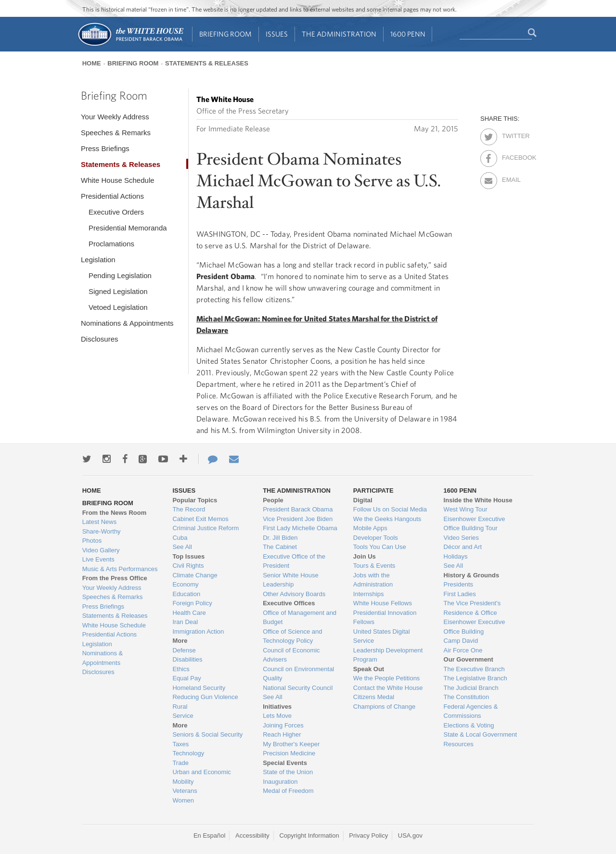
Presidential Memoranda (128, 228)
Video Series (461, 538)
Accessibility (252, 835)
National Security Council (298, 688)
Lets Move (277, 716)
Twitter (510, 134)
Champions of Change (384, 707)
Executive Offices (289, 603)
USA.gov (410, 835)
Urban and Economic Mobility (201, 777)
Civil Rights (188, 566)
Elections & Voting (469, 725)
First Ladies (460, 594)
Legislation (98, 260)
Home (92, 63)
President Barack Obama (298, 509)
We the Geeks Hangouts (387, 519)
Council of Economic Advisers (291, 655)
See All (182, 547)
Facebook (510, 156)
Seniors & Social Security (207, 734)
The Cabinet (280, 547)
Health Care (189, 613)
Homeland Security (199, 688)
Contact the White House (388, 688)
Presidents (458, 584)
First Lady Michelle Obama (300, 528)
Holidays (456, 556)
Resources (459, 744)
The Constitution (467, 697)
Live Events (98, 559)
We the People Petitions (387, 678)
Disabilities (187, 659)
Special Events (285, 763)
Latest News (100, 522)
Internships (369, 594)
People (273, 500)
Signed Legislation (118, 291)
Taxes (180, 744)
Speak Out (369, 669)
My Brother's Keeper (291, 744)
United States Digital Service (382, 636)
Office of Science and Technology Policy (292, 636)
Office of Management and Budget (300, 618)
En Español (210, 835)
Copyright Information (309, 835)
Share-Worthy (102, 531)
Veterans (185, 791)
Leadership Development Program (388, 655)
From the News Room (115, 513)
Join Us (365, 556)
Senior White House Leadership (291, 580)
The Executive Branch (474, 669)
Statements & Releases (207, 63)
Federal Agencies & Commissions (471, 711)
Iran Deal (185, 622)
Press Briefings (105, 148)
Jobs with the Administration (373, 580)
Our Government (468, 659)
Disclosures (100, 339)
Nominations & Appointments (127, 323)
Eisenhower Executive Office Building (475, 627)
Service (183, 716)
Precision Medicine (289, 753)
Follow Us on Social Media (390, 509)
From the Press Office (115, 578)
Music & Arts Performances (120, 569)
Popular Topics (195, 500)
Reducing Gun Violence (205, 697)
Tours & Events (374, 566)
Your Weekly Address (115, 117)
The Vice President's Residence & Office (472, 608)
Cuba (180, 538)
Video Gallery (101, 550)
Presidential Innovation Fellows (385, 618)
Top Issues (188, 556)
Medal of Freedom (288, 791)
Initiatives (277, 707)
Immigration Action (198, 631)
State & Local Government (480, 734)
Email (510, 178)
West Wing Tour (466, 509)
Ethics (181, 669)
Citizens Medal (374, 697)
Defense (184, 650)
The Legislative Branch (475, 678)
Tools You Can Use (380, 547)
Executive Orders (116, 212)
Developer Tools (376, 538)
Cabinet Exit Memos (200, 519)
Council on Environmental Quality (298, 674)
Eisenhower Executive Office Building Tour (475, 524)
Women (183, 800)
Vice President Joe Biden (298, 519)
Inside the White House (478, 500)
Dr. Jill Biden (280, 538)
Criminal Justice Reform (205, 528)
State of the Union (288, 772)
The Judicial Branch (471, 688)
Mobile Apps (370, 528)
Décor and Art (463, 547)
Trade (180, 763)
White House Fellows (383, 603)
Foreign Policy (192, 603)
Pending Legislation (120, 275)
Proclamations (111, 244)
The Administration (339, 34)
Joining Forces (283, 725)
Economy (185, 584)
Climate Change (195, 575)
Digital (363, 500)
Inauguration (280, 782)
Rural (180, 707)
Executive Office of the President (294, 561)
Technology (188, 753)
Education (186, 594)
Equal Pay (186, 678)
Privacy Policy (368, 835)
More (180, 641)
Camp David (461, 641)
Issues (277, 34)
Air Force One (463, 650)
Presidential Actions (112, 196)
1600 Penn (408, 34)
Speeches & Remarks (116, 133)
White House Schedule (118, 180)
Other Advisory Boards (294, 594)
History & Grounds (472, 575)
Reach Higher (282, 734)
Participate (373, 491)
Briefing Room (225, 34)
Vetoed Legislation (118, 307)
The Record (189, 509)
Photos (92, 541)
